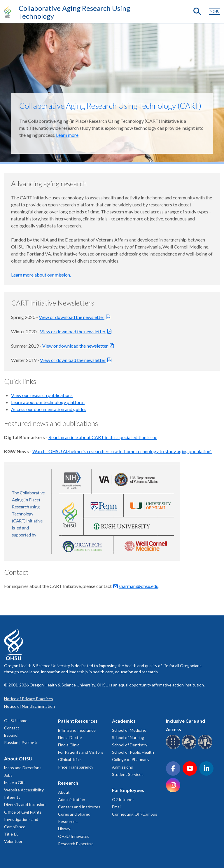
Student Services (128, 774)
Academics (124, 721)
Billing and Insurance (77, 730)
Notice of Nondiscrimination (29, 706)
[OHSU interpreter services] (206, 748)
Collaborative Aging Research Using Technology (74, 12)
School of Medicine (129, 730)
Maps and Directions (23, 768)
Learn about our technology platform (48, 402)
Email (117, 807)
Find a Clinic (69, 745)
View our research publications (42, 395)
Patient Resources (78, 721)
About (64, 792)
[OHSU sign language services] (190, 748)
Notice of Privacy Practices (29, 699)
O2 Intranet (123, 799)
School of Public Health (133, 752)
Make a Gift (15, 782)
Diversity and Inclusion (25, 804)
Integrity (12, 797)
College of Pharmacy (131, 759)
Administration (72, 799)
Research (68, 783)
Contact (12, 728)
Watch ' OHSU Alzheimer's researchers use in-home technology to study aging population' (122, 451)
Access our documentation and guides (49, 409)
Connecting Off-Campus (135, 814)
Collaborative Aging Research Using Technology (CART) (110, 106)
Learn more (67, 135)
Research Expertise (76, 844)
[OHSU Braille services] (174, 748)
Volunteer (13, 841)
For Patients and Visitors (81, 752)
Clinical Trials (70, 759)
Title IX (11, 834)
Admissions (123, 767)
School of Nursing (128, 737)
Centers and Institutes (79, 807)
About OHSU (18, 759)
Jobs (8, 775)
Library (64, 829)
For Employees (128, 790)
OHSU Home (16, 721)
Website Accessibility (24, 790)
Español (11, 735)
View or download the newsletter (72, 317)
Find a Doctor (70, 737)
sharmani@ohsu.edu (139, 586)
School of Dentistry (130, 745)
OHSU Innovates (74, 836)
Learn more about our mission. (41, 275)
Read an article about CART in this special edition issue (103, 437)
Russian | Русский (20, 742)
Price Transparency (76, 767)
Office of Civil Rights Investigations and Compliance (23, 819)
